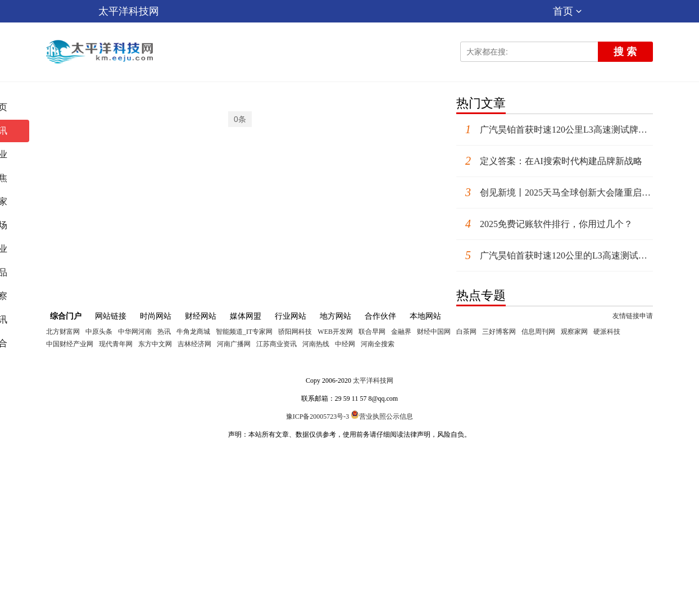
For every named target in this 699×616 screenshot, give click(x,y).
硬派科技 (607, 332)
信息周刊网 (538, 332)
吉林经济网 (194, 344)
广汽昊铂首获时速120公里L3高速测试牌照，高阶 (555, 130)
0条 (240, 119)
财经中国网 (434, 332)
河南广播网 (234, 344)
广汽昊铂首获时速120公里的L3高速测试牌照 (555, 255)
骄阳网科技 (295, 332)
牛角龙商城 (193, 332)
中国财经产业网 (70, 344)
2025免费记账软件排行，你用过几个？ (544, 224)
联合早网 (372, 332)
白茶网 (466, 332)
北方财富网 (63, 332)
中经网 (345, 344)
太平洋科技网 (129, 11)
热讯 (164, 332)
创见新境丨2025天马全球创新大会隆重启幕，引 (555, 192)
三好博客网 (499, 332)
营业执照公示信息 (382, 416)
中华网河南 (135, 332)
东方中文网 (155, 344)
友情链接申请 (633, 316)
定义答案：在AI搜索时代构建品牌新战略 (549, 161)
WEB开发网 (335, 332)
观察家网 (574, 332)
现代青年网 (116, 344)
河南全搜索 (378, 344)
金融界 (401, 332)
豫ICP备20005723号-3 (318, 416)
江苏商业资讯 (276, 344)
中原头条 (99, 332)
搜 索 (625, 52)
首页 (567, 11)
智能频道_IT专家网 (244, 332)
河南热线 (316, 344)
